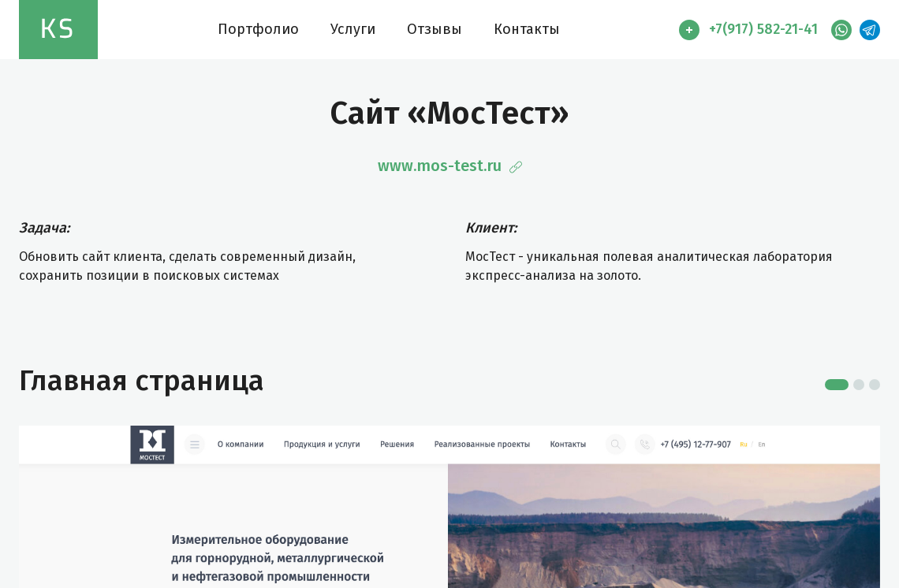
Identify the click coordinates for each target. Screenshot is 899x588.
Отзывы (435, 29)
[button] (751, 30)
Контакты (527, 29)
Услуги (353, 29)
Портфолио (258, 29)
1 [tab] (837, 385)
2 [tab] (859, 385)
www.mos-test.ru (450, 166)
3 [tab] (875, 385)
